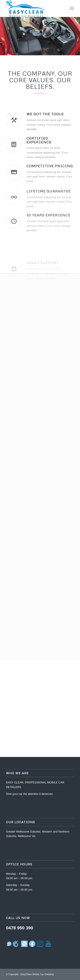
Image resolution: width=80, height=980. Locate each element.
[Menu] (72, 8)
